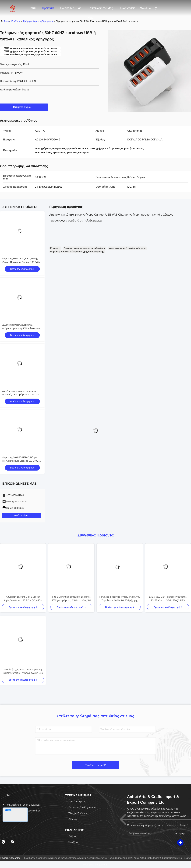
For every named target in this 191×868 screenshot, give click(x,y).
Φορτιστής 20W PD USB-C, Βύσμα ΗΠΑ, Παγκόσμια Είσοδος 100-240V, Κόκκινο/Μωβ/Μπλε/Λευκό (20, 461)
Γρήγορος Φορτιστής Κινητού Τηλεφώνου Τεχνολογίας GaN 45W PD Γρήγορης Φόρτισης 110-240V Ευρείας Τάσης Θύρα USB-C (120, 599)
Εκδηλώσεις (128, 8)
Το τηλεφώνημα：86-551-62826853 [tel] (21, 805)
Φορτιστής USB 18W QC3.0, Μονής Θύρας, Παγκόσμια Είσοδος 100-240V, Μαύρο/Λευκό (21, 262)
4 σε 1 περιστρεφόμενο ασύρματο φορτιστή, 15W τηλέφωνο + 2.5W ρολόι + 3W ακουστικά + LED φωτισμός (22, 395)
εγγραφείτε (181, 833)
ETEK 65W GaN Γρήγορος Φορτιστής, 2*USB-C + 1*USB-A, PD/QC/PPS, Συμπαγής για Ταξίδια (168, 599)
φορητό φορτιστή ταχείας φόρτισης (127, 248)
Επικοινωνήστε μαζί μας (101, 10)
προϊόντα (16, 21)
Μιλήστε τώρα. (24, 107)
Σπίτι (33, 8)
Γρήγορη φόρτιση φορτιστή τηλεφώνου (85, 248)
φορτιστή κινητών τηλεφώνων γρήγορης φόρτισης (77, 252)
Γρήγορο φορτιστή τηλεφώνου (38, 21)
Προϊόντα (48, 8)
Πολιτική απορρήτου (10, 858)
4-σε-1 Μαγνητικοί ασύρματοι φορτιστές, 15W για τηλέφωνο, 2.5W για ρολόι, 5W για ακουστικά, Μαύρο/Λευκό (71, 599)
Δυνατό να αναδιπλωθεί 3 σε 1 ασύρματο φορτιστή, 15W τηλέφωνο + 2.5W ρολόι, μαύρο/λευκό (21, 328)
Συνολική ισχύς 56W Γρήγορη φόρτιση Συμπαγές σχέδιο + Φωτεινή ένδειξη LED (23, 671)
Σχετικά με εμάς (71, 8)
